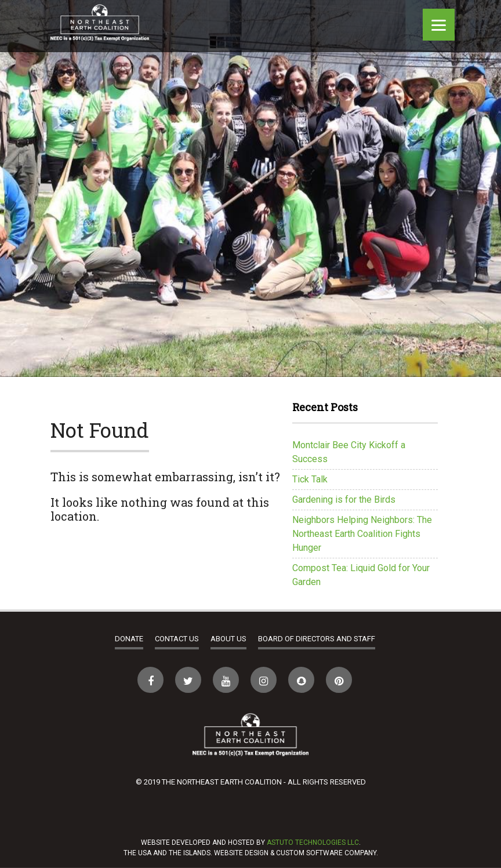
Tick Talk (310, 479)
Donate (129, 639)
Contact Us (177, 639)
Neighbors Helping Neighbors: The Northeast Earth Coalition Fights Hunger (362, 534)
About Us (228, 639)
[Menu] (439, 25)
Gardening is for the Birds (344, 500)
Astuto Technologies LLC (313, 842)
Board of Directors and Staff (317, 639)
